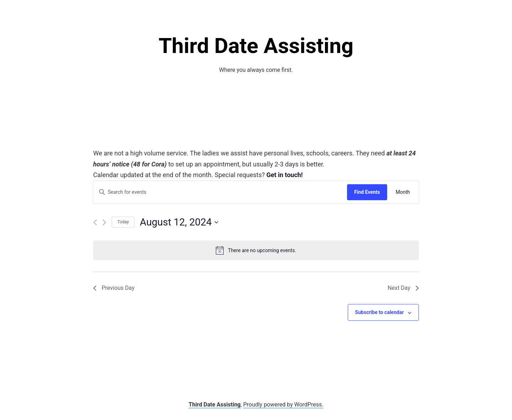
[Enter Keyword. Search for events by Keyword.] (220, 192)
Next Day (403, 288)
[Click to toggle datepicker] (179, 222)
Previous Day (114, 288)
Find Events (367, 192)
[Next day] (104, 222)
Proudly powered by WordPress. (283, 405)
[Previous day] (95, 222)
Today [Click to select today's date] (123, 222)
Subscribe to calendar (380, 312)
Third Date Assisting (256, 46)
